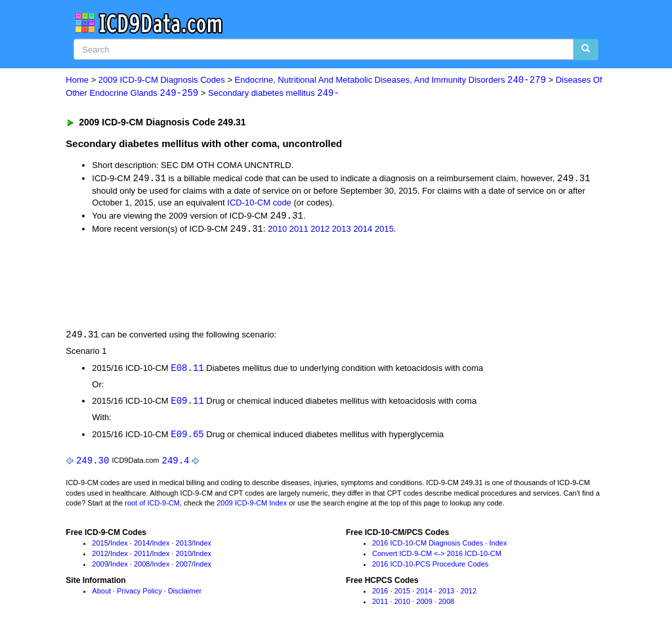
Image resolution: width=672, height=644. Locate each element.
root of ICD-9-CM (152, 507)
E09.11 (187, 403)
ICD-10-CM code (259, 204)
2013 (342, 231)
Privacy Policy (139, 595)
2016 (380, 595)
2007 (184, 567)
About (101, 595)
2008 (142, 567)
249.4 (176, 464)
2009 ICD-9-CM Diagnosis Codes (162, 80)
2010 (277, 231)
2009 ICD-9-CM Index (252, 507)
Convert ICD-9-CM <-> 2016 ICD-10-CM (437, 557)
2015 (384, 231)
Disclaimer (185, 595)
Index (119, 547)
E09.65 (187, 437)
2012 (320, 231)
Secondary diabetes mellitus (274, 94)
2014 (363, 231)
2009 (100, 567)
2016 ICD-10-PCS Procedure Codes (430, 567)
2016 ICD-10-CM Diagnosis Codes (428, 547)
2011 (299, 231)
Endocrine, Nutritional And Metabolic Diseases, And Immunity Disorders (390, 80)
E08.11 (187, 370)
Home (77, 80)
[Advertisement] (300, 282)
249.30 (93, 464)
